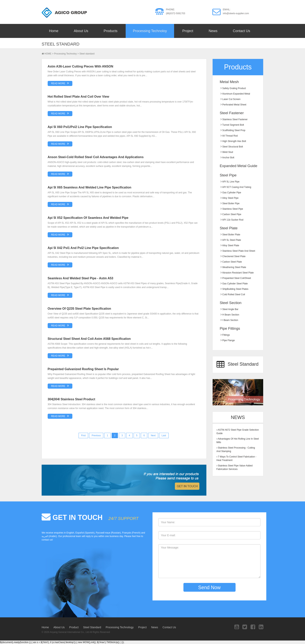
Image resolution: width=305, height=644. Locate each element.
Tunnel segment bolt (232, 125)
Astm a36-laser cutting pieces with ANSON (80, 66)
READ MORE (58, 83)
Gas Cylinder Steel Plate (234, 284)
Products (111, 31)
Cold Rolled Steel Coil (233, 294)
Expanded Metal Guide (238, 166)
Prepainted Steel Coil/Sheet (236, 278)
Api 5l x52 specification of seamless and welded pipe (88, 218)
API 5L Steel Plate (231, 240)
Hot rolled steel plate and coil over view (78, 97)
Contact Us (241, 31)
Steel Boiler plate (230, 235)
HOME (48, 54)
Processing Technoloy (150, 31)
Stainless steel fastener (234, 119)
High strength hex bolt (233, 141)
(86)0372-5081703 (176, 13)
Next (153, 435)
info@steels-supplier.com (236, 13)
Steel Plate (229, 228)
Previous (96, 435)
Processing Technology (120, 627)
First (83, 435)
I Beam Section (229, 320)
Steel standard (87, 54)
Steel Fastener (232, 113)
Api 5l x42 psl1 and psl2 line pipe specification (83, 248)
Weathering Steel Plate (233, 267)
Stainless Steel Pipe (232, 209)
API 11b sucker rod (232, 220)
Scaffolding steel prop (233, 130)
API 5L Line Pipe (230, 182)
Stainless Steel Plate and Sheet (238, 251)
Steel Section (231, 303)
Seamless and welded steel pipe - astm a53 (81, 278)
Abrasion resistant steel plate (237, 273)
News (213, 31)
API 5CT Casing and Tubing (236, 187)
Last (164, 435)
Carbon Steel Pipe (231, 214)
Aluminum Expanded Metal (235, 94)
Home (54, 31)
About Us (81, 31)
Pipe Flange (228, 340)
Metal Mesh (229, 82)
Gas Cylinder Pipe (231, 193)
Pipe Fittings (230, 328)
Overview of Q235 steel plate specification (79, 309)
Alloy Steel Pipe (230, 198)
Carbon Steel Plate (231, 262)
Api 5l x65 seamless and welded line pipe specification (89, 187)
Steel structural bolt (232, 147)
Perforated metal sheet (233, 105)
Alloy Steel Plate (230, 245)
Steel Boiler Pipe (230, 203)
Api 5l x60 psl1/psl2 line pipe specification (80, 127)
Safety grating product (233, 88)
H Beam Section (230, 315)
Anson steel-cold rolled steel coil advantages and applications (96, 157)
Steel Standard (238, 364)
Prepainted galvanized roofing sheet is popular (83, 369)
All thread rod (229, 136)
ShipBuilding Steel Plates (234, 289)
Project (188, 31)
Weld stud (227, 152)
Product (74, 627)
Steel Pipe (228, 175)
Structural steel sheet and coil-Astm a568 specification (89, 339)
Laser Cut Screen (231, 99)
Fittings (225, 335)
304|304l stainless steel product (71, 399)
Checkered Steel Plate (233, 256)
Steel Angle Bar (229, 309)
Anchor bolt (227, 158)
